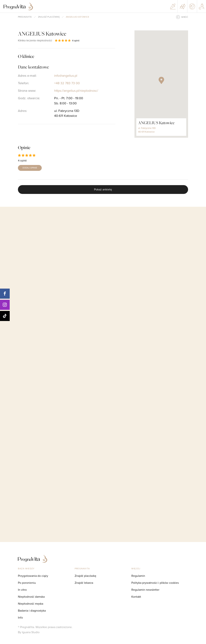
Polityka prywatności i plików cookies (155, 583)
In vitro (22, 590)
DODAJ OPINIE (30, 168)
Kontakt (136, 597)
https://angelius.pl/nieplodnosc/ (76, 91)
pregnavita (25, 17)
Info (20, 618)
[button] (161, 80)
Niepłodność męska (31, 604)
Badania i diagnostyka (32, 611)
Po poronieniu (27, 583)
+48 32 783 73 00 (67, 83)
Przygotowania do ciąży (33, 576)
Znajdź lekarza (84, 583)
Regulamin (138, 576)
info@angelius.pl (66, 76)
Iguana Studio (31, 632)
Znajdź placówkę (49, 17)
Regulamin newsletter (145, 590)
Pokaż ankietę (103, 189)
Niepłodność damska (31, 597)
